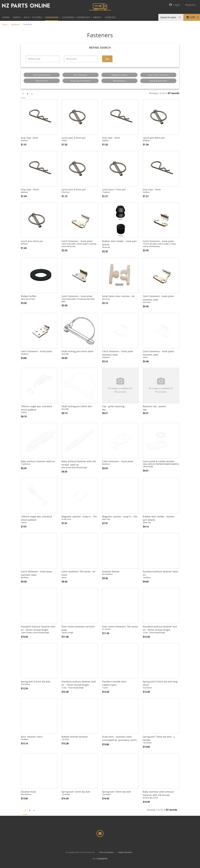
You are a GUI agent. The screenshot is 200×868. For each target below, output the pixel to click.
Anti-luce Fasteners (42, 75)
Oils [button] (26, 17)
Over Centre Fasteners (158, 75)
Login (175, 5)
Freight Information (125, 859)
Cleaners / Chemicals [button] (76, 17)
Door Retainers (81, 75)
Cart (194, 17)
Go (107, 59)
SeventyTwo (103, 865)
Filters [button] (37, 17)
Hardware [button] (52, 17)
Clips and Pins (42, 81)
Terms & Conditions (107, 859)
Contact (110, 17)
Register (191, 5)
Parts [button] (17, 17)
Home (6, 17)
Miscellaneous (119, 81)
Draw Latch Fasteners (81, 81)
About (97, 17)
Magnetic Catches (120, 75)
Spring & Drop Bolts (158, 81)
